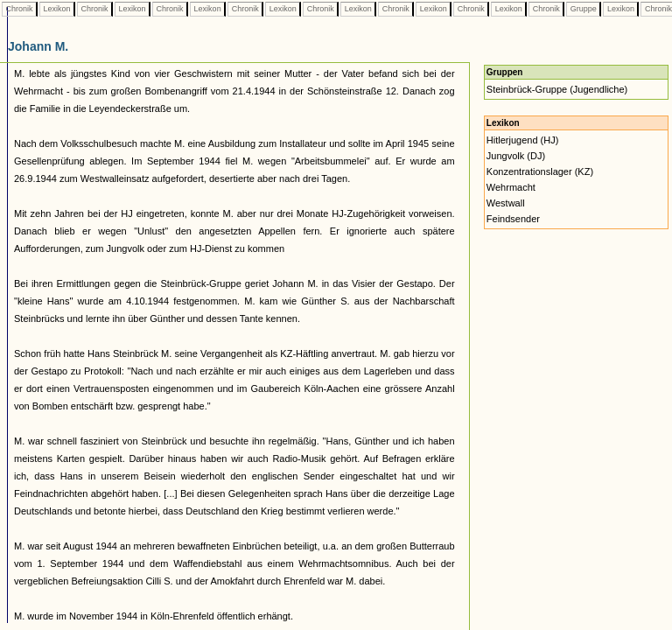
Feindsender (513, 219)
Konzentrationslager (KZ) (540, 171)
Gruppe (583, 9)
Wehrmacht (511, 187)
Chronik (19, 9)
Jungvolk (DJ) (516, 156)
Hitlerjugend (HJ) (523, 140)
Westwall (506, 203)
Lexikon (57, 9)
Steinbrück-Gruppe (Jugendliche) (557, 89)
